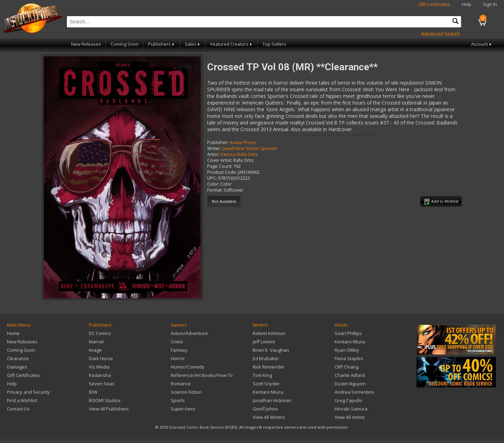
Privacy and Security (29, 392)
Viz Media (99, 367)
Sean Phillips (348, 333)
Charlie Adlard (350, 375)
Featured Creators (232, 44)
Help (467, 4)
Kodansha (100, 375)
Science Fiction (186, 392)
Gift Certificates (434, 4)
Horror (178, 358)
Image (95, 350)
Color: (213, 184)
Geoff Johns (265, 409)
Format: (215, 190)
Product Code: (222, 172)
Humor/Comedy (188, 367)
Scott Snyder (266, 384)
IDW (93, 392)
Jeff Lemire (264, 342)
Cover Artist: (220, 160)
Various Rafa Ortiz (239, 154)
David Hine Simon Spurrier (250, 148)
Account (482, 44)
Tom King (262, 375)
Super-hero (183, 409)
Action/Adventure (189, 333)
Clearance (18, 358)
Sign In (490, 4)
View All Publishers (109, 409)
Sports (178, 400)
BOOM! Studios (105, 400)
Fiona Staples (349, 358)
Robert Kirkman (269, 333)
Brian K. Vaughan (271, 350)
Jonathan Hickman (272, 400)
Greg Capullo (348, 400)
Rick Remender (269, 367)
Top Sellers (274, 44)
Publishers (162, 44)
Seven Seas (102, 384)
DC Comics (100, 333)
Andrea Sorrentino (354, 392)
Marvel (96, 342)
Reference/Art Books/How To (202, 375)
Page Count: (220, 166)
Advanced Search (440, 34)
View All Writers (269, 417)
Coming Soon (125, 44)
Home (13, 333)
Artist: (213, 154)
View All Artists (350, 417)
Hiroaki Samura (351, 409)
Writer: (214, 148)
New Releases (86, 44)
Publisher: (218, 142)
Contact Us (18, 409)
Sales (193, 44)
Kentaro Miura (268, 392)
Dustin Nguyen (350, 384)
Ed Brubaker (266, 358)
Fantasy (179, 350)
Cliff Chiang (346, 367)
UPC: (212, 178)
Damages (17, 367)
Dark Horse (101, 358)
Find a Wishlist (22, 400)
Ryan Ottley (347, 350)
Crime (177, 342)
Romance (181, 384)
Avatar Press (243, 142)
